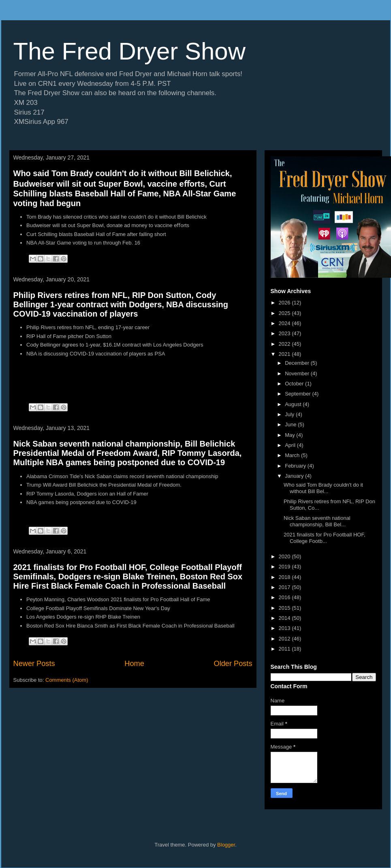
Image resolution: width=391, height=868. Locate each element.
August (294, 404)
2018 (285, 577)
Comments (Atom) (67, 680)
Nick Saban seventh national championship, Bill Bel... (317, 521)
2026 (285, 303)
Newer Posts (34, 664)
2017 (285, 587)
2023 (285, 333)
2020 (285, 556)
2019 (285, 567)
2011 (285, 649)
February (296, 466)
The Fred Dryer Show (130, 51)
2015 (285, 608)
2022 (285, 344)
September (298, 394)
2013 (285, 628)
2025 (285, 313)
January (295, 476)
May (291, 435)
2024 (285, 323)
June (291, 424)
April (291, 445)
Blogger (226, 845)
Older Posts (233, 664)
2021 (285, 354)
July (290, 414)
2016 (285, 597)
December (298, 363)
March (293, 455)
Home (134, 664)
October (295, 384)
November (298, 373)
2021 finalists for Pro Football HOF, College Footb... (325, 538)
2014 (285, 618)
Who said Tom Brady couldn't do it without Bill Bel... (323, 488)
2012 (285, 639)
